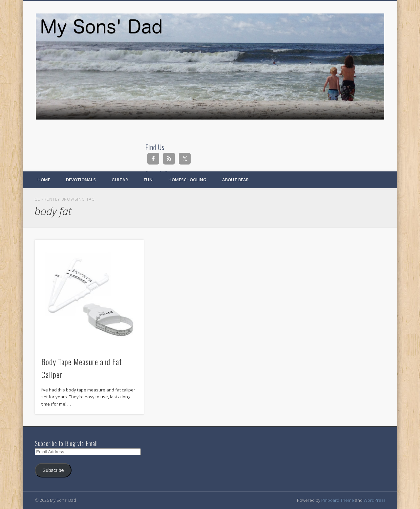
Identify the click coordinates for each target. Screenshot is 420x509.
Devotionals (81, 180)
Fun (148, 180)
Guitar (120, 180)
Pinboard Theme (338, 500)
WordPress (374, 500)
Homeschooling (187, 180)
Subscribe (53, 470)
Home (44, 180)
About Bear (235, 180)
